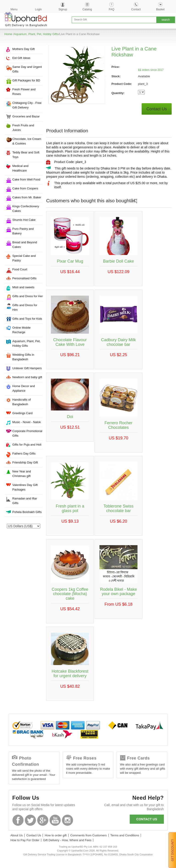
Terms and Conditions (125, 835)
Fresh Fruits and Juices (23, 128)
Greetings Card (22, 413)
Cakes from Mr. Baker (27, 197)
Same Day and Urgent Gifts (27, 69)
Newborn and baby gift (27, 377)
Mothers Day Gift (24, 49)
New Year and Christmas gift (22, 474)
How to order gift (56, 835)
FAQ (112, 9)
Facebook (18, 820)
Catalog (87, 9)
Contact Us (157, 109)
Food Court (20, 269)
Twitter (30, 820)
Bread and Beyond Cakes (25, 245)
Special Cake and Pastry (24, 258)
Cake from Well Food (26, 179)
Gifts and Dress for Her (28, 296)
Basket (160, 9)
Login (38, 9)
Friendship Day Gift (25, 462)
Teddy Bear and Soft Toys (26, 155)
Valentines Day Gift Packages (25, 487)
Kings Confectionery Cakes (26, 209)
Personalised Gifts (25, 278)
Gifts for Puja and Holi (27, 445)
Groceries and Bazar (26, 116)
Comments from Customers (89, 835)
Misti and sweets (23, 287)
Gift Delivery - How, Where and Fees (67, 840)
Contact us (147, 819)
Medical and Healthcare (20, 168)
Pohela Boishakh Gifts (27, 512)
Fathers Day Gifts (24, 453)
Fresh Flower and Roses (24, 92)
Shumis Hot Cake (24, 220)
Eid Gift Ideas (21, 58)
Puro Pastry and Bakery (23, 231)
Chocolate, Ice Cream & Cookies (27, 141)
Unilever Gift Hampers (27, 368)
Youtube (55, 820)
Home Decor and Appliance (24, 388)
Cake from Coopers (25, 188)
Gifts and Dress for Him (25, 307)
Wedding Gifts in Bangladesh (23, 357)
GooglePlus (43, 820)
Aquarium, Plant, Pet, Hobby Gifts (36, 34)
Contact (136, 9)
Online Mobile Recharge (22, 330)
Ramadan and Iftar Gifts (25, 501)
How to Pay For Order (25, 840)
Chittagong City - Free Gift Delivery (27, 105)
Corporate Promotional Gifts (27, 433)
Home (8, 34)
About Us (17, 835)
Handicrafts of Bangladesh (22, 402)
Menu (14, 9)
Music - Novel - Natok (27, 422)
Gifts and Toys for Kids (27, 319)
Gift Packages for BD (26, 80)
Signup (63, 9)
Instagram (67, 820)
